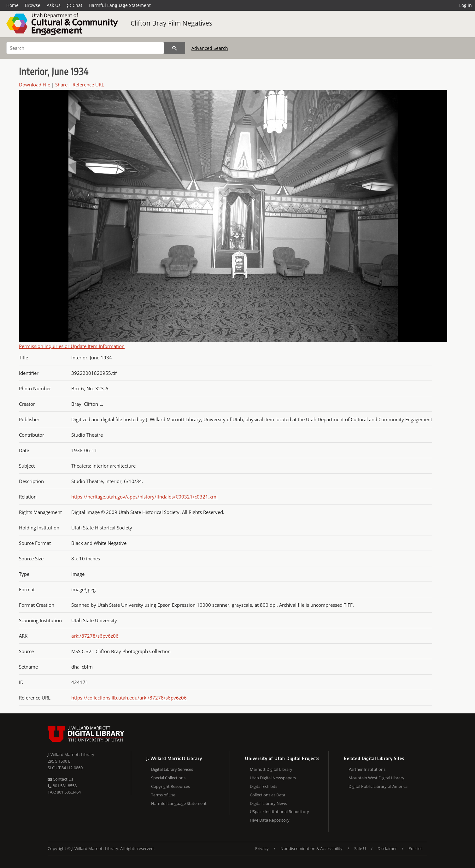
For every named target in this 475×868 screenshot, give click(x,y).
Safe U (360, 848)
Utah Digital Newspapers (273, 778)
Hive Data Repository (270, 820)
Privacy (262, 848)
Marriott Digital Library (271, 769)
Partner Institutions (367, 769)
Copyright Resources (170, 786)
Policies (415, 848)
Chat (75, 5)
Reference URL (88, 85)
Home (12, 5)
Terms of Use (163, 795)
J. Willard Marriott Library (71, 754)
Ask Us (54, 5)
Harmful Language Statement (120, 5)
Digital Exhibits (264, 786)
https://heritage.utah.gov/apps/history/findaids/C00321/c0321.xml (144, 497)
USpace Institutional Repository (279, 812)
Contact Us (60, 779)
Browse (33, 5)
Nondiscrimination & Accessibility (311, 848)
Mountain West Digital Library (376, 778)
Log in (466, 5)
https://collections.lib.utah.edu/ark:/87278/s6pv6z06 (129, 698)
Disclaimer (387, 848)
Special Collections (168, 778)
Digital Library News (268, 803)
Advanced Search (210, 48)
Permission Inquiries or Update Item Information (72, 346)
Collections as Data (267, 795)
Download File (35, 85)
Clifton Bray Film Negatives (171, 23)
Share (61, 85)
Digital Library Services (172, 769)
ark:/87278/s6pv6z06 (95, 636)
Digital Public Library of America (378, 786)
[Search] (85, 48)
